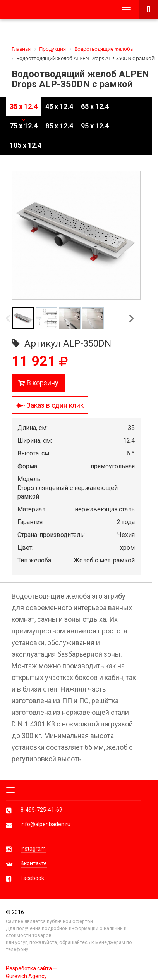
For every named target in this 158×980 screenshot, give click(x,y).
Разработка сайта (29, 968)
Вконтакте (34, 863)
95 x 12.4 (95, 126)
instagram (33, 849)
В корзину (38, 383)
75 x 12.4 (24, 126)
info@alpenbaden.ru (46, 824)
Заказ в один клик (50, 405)
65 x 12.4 (95, 106)
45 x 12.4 (59, 106)
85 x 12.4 (59, 126)
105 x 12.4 (26, 145)
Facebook (32, 878)
